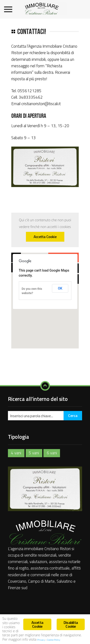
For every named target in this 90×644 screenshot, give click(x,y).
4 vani (16, 453)
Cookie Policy (54, 640)
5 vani (34, 453)
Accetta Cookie (45, 237)
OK (60, 288)
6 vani (52, 453)
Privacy (41, 640)
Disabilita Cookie (71, 624)
